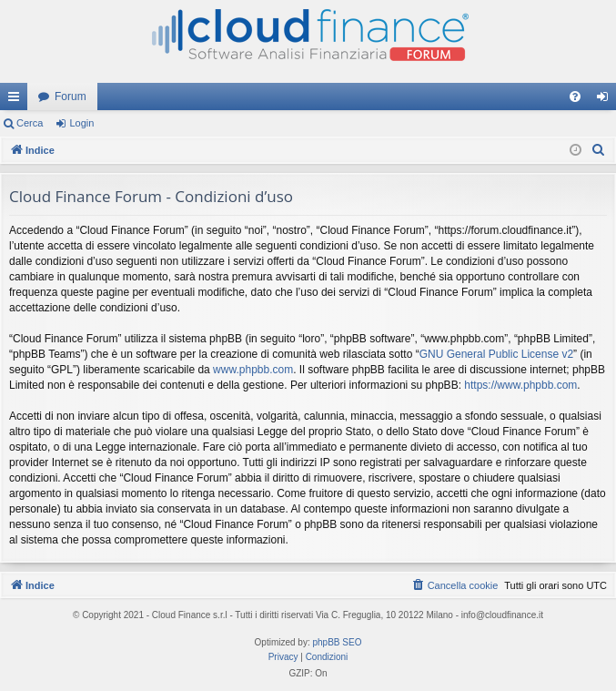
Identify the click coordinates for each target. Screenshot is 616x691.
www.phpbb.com (253, 370)
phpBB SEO (338, 642)
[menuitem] (575, 97)
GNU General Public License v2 (496, 354)
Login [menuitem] (606, 100)
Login (81, 123)
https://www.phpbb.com (520, 385)
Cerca (30, 123)
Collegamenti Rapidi (17, 100)
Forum (71, 97)
